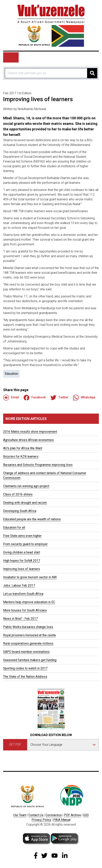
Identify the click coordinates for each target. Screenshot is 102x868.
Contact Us (36, 815)
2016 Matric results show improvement (30, 432)
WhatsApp (84, 398)
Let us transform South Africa (23, 594)
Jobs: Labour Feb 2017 (19, 585)
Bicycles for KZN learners (21, 456)
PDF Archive (72, 815)
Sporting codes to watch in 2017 (25, 668)
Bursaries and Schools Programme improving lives (38, 465)
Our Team (20, 815)
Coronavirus (54, 815)
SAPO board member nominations (26, 652)
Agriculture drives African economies (28, 440)
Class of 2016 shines (18, 494)
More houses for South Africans (25, 610)
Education (11, 374)
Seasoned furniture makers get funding (30, 660)
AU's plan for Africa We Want (23, 448)
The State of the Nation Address (25, 677)
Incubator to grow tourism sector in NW (30, 577)
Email (11, 398)
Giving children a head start (22, 552)
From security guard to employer (25, 544)
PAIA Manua (62, 820)
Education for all (14, 527)
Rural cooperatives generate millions (28, 643)
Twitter (59, 398)
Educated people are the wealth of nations (32, 519)
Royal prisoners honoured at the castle (30, 635)
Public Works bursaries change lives (28, 627)
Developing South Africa (20, 511)
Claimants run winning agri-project (26, 486)
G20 (86, 815)
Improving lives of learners (22, 569)
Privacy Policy (41, 820)
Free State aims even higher (22, 536)
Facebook (35, 398)
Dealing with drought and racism (25, 503)
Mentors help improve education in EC (29, 602)
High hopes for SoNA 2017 (22, 561)
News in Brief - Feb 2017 (20, 619)
